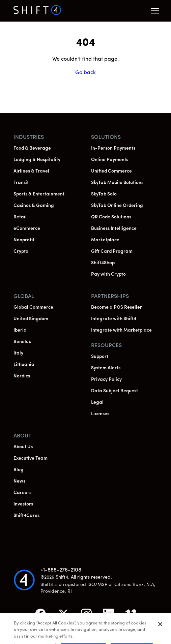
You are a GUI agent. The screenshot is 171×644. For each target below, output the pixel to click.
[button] (155, 11)
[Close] (160, 629)
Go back (85, 73)
